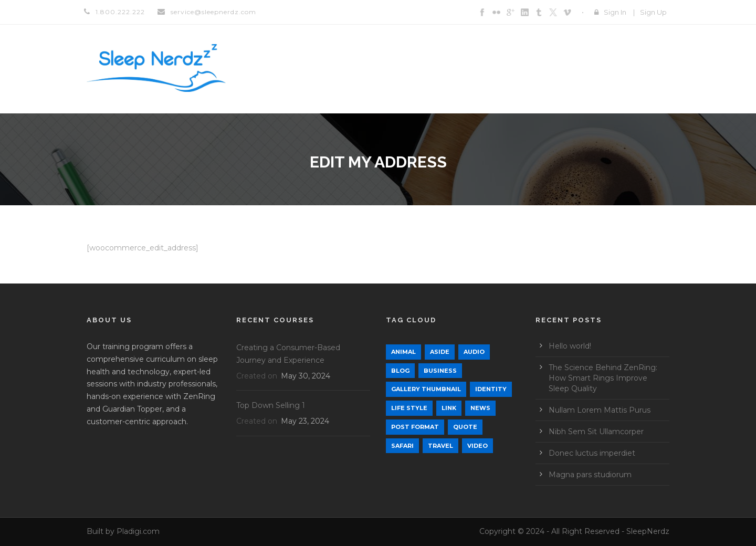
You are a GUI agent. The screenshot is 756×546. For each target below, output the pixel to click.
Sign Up (653, 12)
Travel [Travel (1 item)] (440, 446)
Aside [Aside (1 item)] (440, 352)
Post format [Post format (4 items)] (415, 427)
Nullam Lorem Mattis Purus (600, 410)
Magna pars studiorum (590, 475)
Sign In (615, 12)
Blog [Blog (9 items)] (400, 371)
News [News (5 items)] (480, 408)
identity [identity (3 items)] (491, 389)
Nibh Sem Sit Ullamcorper (596, 432)
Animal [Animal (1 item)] (403, 352)
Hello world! (570, 346)
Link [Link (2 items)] (449, 408)
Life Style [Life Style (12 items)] (409, 408)
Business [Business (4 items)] (440, 371)
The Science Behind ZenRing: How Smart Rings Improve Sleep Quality (603, 378)
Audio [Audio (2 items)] (474, 352)
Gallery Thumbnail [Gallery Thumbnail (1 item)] (426, 389)
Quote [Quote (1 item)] (465, 427)
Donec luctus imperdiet (592, 453)
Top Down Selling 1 (271, 405)
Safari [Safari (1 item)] (402, 446)
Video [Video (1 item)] (477, 446)
